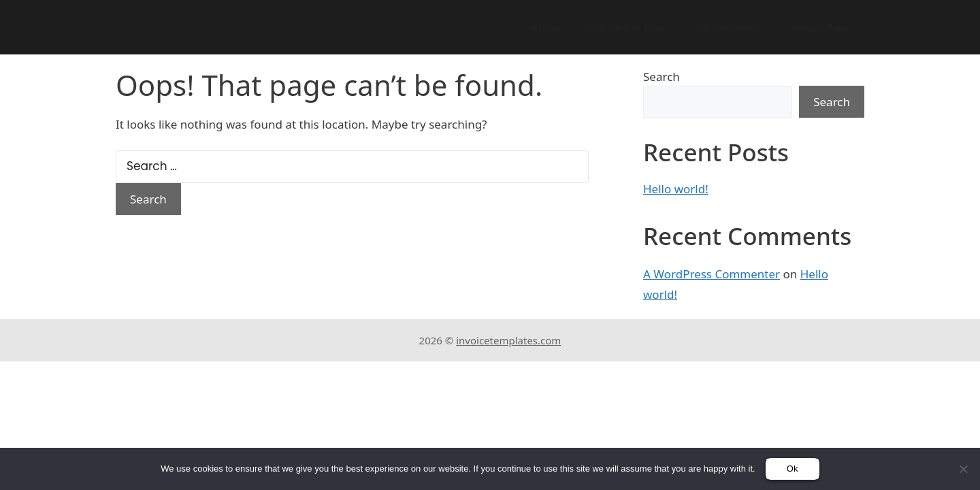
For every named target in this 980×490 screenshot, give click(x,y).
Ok (793, 469)
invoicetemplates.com (508, 340)
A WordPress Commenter (712, 274)
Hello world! (676, 189)
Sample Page (820, 27)
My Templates (728, 27)
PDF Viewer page (627, 27)
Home (545, 27)
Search (661, 77)
